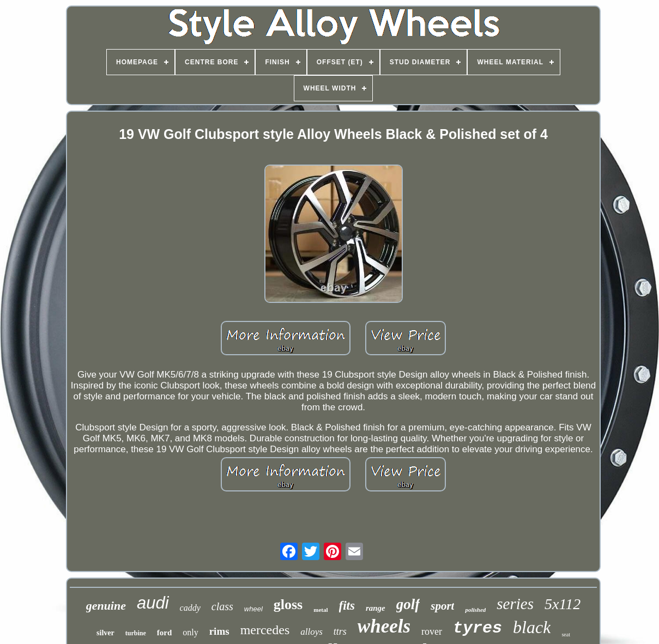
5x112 (563, 604)
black (532, 627)
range (376, 608)
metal (321, 610)
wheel (253, 609)
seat (566, 634)
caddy (190, 608)
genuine (106, 606)
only (190, 632)
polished (475, 610)
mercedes (265, 630)
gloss (288, 604)
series (515, 604)
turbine (136, 633)
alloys (312, 632)
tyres (477, 628)
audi (153, 603)
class (222, 606)
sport (442, 606)
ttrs (340, 631)
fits (347, 606)
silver (105, 633)
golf (408, 604)
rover (432, 631)
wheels (384, 626)
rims (219, 631)
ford (165, 633)
